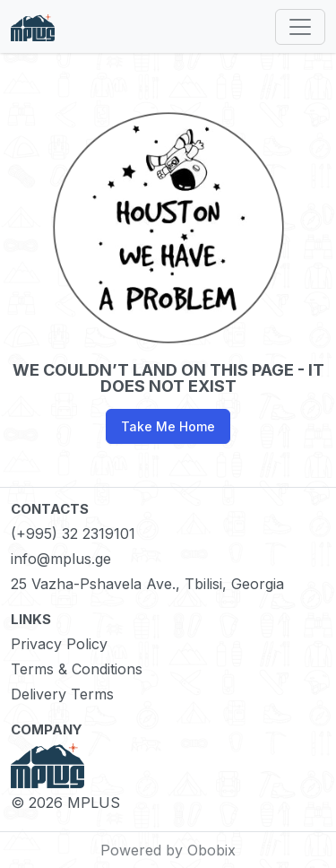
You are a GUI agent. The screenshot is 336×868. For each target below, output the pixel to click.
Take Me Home (168, 426)
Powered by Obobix (168, 850)
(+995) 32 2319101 (73, 534)
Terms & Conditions (77, 669)
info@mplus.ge (61, 559)
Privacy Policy (59, 644)
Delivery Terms (62, 694)
